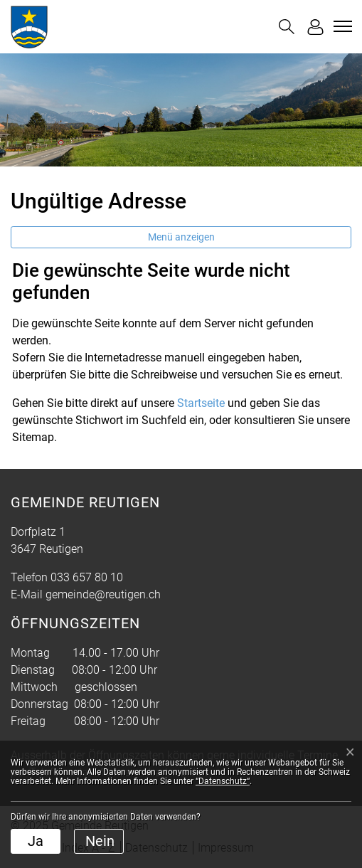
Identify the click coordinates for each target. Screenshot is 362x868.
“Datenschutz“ (223, 781)
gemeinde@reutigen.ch (103, 594)
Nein (100, 841)
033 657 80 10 (87, 577)
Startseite (201, 403)
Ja (36, 841)
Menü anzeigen (181, 237)
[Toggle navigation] (341, 26)
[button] (287, 27)
